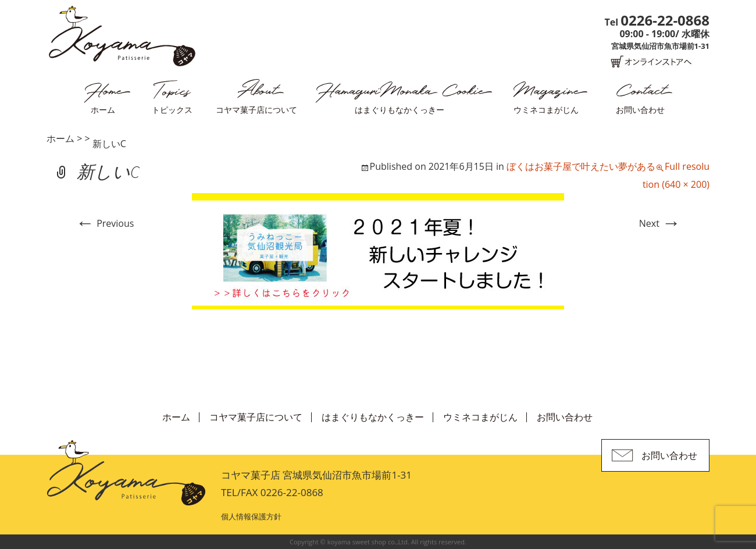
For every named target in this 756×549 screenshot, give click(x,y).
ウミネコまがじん (546, 110)
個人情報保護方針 (251, 516)
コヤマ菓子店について (256, 110)
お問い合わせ (640, 110)
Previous (105, 223)
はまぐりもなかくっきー (400, 110)
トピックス (172, 110)
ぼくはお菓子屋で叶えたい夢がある (581, 166)
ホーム (103, 110)
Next (660, 223)
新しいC (109, 144)
